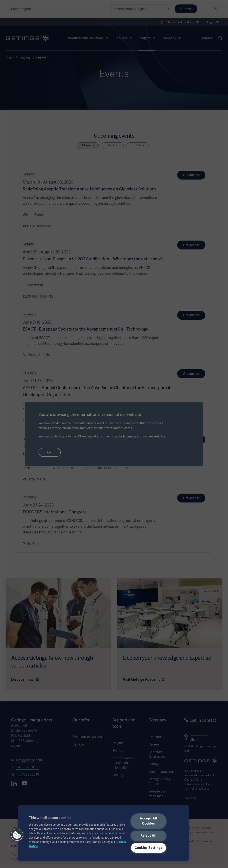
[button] (17, 835)
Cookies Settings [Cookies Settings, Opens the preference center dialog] (149, 848)
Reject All (148, 835)
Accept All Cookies (148, 821)
